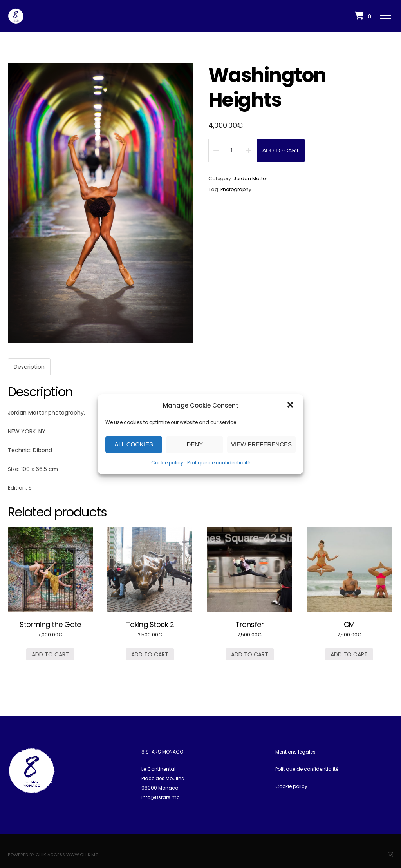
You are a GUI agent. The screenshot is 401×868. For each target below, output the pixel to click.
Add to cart (281, 150)
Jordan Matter (250, 178)
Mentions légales (295, 752)
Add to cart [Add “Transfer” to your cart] (250, 654)
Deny (195, 444)
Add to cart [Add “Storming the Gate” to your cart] (50, 654)
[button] (291, 406)
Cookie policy (167, 463)
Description (29, 367)
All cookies (134, 444)
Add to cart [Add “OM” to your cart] (349, 654)
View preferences (261, 444)
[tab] (29, 367)
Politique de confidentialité (219, 463)
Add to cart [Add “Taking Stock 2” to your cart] (150, 654)
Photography (236, 189)
